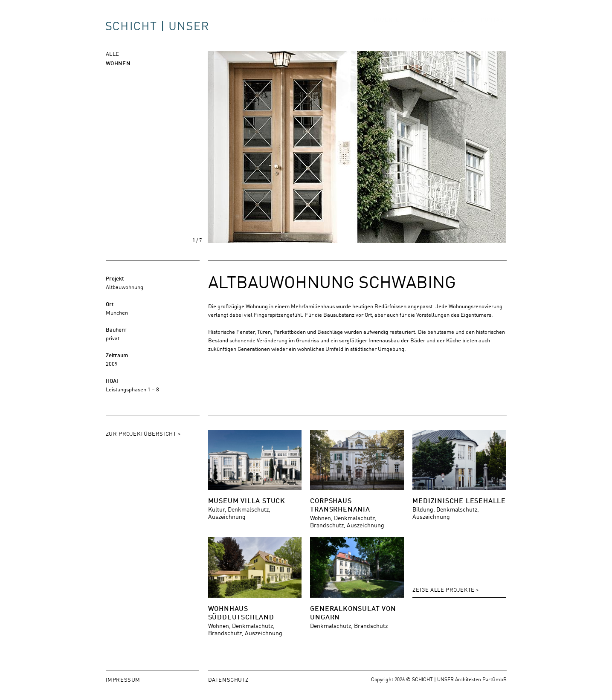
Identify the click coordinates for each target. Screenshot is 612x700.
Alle (113, 54)
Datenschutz (229, 679)
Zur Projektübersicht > (144, 433)
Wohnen (118, 63)
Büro (424, 28)
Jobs (457, 28)
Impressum (123, 679)
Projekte (385, 28)
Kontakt (494, 28)
